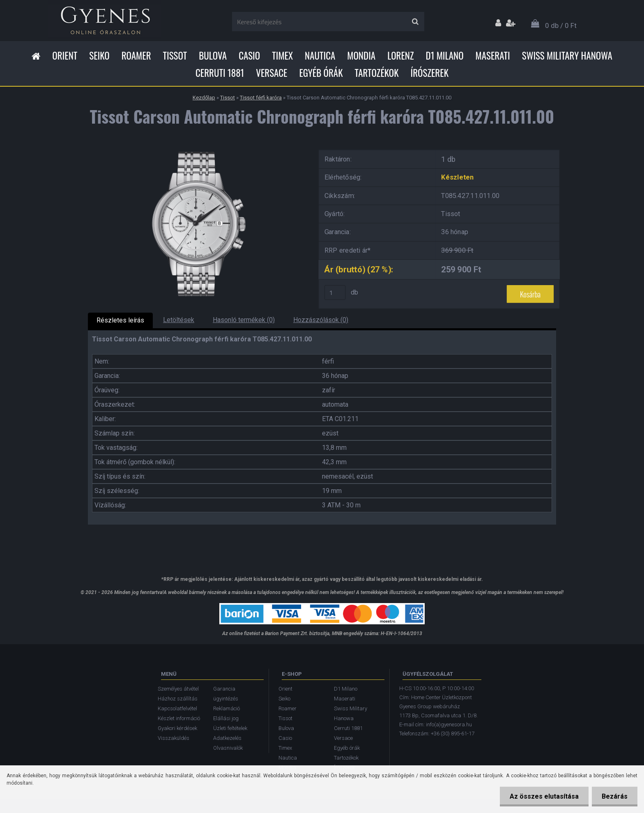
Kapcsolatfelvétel (177, 708)
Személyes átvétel (178, 689)
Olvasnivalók (228, 748)
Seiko (99, 55)
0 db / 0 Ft (561, 25)
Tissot (175, 55)
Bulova (213, 55)
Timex (282, 55)
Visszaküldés (174, 738)
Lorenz (400, 55)
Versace (271, 73)
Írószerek (430, 73)
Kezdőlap (204, 98)
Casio (249, 55)
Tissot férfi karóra (261, 98)
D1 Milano (445, 55)
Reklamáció (227, 708)
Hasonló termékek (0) (244, 320)
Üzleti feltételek (230, 728)
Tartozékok (377, 73)
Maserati (493, 55)
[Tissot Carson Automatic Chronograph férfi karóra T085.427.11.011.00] (197, 148)
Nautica (320, 55)
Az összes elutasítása (543, 796)
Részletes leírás (120, 320)
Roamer (136, 55)
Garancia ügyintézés (226, 694)
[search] (415, 22)
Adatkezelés (227, 738)
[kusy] (335, 292)
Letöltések (179, 320)
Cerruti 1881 (220, 73)
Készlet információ (179, 718)
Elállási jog (226, 718)
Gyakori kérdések (177, 728)
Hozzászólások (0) (321, 320)
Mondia (361, 55)
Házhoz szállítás (178, 699)
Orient (65, 55)
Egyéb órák (321, 73)
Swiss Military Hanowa (567, 55)
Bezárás (614, 796)
